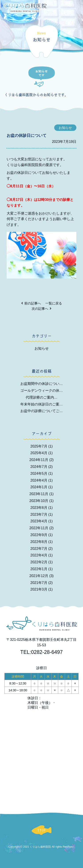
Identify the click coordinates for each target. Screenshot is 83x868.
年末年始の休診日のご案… (42, 404)
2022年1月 (41, 569)
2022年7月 (41, 549)
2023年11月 (41, 494)
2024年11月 (41, 460)
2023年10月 (41, 501)
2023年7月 (41, 514)
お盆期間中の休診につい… (42, 384)
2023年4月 (41, 521)
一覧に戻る (54, 303)
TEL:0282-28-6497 (42, 652)
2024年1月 (41, 487)
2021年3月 (41, 589)
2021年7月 (41, 583)
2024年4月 (41, 480)
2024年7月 (41, 467)
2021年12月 (41, 576)
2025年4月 (41, 453)
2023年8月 (41, 508)
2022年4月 (41, 555)
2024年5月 (41, 474)
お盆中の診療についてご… (42, 411)
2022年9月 (41, 535)
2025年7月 (41, 446)
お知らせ (42, 348)
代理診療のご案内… (42, 397)
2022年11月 (41, 528)
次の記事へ (40, 309)
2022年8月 (41, 542)
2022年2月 (41, 562)
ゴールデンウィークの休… (42, 390)
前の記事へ (33, 303)
